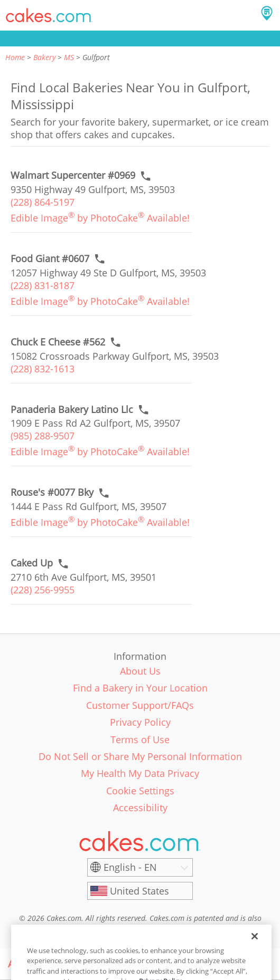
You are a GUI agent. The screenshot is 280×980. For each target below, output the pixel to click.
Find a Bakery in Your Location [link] (140, 688)
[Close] (255, 949)
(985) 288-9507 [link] (43, 436)
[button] (49, 15)
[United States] (140, 891)
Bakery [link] (44, 57)
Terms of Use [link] (140, 739)
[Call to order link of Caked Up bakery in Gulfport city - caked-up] (32, 563)
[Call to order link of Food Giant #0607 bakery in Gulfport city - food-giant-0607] (50, 259)
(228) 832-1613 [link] (43, 369)
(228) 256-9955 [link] (43, 590)
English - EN (130, 867)
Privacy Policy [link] (140, 722)
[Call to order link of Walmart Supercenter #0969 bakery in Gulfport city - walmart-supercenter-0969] (73, 175)
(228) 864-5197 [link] (43, 202)
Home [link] (15, 57)
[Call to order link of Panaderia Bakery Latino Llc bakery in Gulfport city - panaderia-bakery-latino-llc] (72, 410)
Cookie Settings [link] (140, 791)
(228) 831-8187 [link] (43, 285)
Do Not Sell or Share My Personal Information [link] (140, 756)
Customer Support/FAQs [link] (140, 705)
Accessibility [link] (140, 808)
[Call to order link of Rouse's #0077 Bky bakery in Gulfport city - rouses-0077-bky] (52, 492)
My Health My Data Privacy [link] (140, 773)
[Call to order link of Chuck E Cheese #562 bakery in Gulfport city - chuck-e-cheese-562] (58, 342)
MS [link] (69, 57)
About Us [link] (140, 671)
